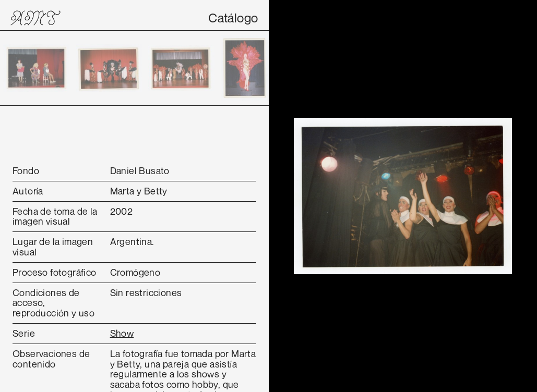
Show (122, 333)
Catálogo (233, 18)
